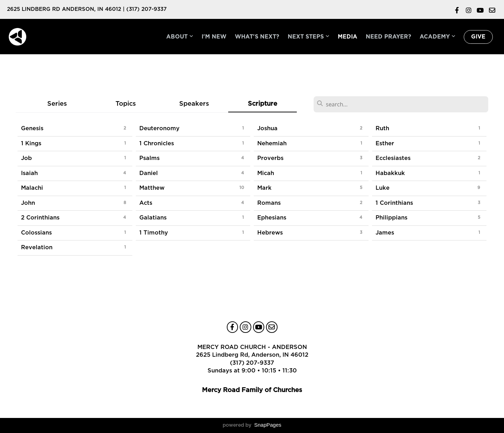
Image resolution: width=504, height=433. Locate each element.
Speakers (194, 104)
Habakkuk (390, 173)
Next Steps (309, 37)
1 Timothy (154, 233)
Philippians (391, 218)
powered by (252, 425)
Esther (385, 144)
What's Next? (257, 37)
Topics (126, 104)
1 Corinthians (394, 203)
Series (57, 104)
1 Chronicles (157, 144)
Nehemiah (272, 144)
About (180, 37)
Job (26, 158)
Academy (437, 37)
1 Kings (31, 144)
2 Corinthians (40, 218)
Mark (264, 188)
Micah (266, 173)
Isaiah (29, 173)
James (385, 233)
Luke (383, 188)
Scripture (262, 104)
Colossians (36, 233)
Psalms (149, 158)
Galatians (153, 218)
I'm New (214, 37)
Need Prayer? (388, 37)
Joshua (267, 128)
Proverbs (270, 158)
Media (348, 37)
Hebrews (270, 233)
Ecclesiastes (393, 158)
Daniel (149, 173)
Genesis (32, 128)
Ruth (382, 128)
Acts (146, 203)
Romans (269, 203)
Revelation (37, 247)
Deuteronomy (159, 128)
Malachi (32, 188)
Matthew (152, 188)
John (28, 203)
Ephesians (272, 218)
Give (478, 37)
